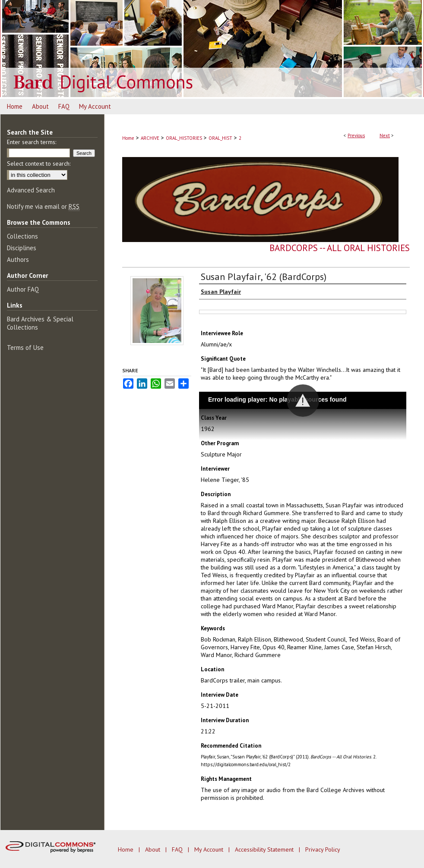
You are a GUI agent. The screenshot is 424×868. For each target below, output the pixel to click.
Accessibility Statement (265, 849)
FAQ (178, 849)
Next (385, 135)
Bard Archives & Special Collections (40, 323)
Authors (18, 259)
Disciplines (22, 248)
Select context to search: (39, 164)
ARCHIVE (150, 138)
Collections (22, 236)
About (153, 849)
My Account (210, 849)
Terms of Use (25, 348)
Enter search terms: (32, 142)
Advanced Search (31, 190)
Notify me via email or (43, 206)
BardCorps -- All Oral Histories (340, 248)
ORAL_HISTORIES (184, 138)
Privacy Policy (323, 849)
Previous (356, 135)
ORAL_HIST (220, 138)
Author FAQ (23, 289)
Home (128, 138)
